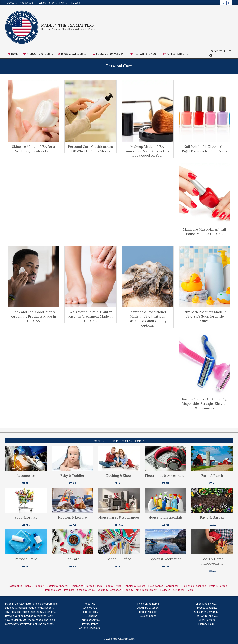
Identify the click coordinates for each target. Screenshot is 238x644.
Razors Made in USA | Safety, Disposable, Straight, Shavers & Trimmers (205, 403)
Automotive (26, 476)
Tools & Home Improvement (212, 561)
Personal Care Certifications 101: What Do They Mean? (90, 149)
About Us (90, 604)
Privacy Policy (90, 624)
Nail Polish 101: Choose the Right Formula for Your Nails (204, 149)
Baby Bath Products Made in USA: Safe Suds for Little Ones (205, 316)
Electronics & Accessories (166, 476)
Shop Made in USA (206, 604)
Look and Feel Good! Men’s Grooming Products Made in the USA (34, 316)
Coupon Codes (148, 616)
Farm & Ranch (212, 476)
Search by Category (148, 608)
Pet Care (72, 559)
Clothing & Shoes (119, 476)
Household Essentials (166, 517)
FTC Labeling (90, 616)
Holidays (165, 590)
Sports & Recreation (166, 559)
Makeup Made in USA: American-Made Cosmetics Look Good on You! (147, 151)
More (191, 590)
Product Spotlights (206, 608)
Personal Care (26, 559)
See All (26, 483)
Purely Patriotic (206, 620)
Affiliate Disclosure (90, 628)
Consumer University (206, 612)
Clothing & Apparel (57, 586)
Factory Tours (206, 624)
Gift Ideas (179, 590)
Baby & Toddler (72, 476)
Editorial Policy (90, 612)
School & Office (119, 559)
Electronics (77, 586)
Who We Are (90, 608)
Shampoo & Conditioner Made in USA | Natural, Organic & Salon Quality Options (148, 319)
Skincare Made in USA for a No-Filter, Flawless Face (34, 149)
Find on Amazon (148, 612)
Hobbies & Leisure (72, 517)
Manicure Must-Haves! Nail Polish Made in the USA (204, 232)
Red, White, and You (206, 616)
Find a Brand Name (148, 604)
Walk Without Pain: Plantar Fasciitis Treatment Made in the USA (90, 316)
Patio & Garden (212, 517)
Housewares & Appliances (119, 517)
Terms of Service (90, 620)
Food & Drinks (26, 517)
